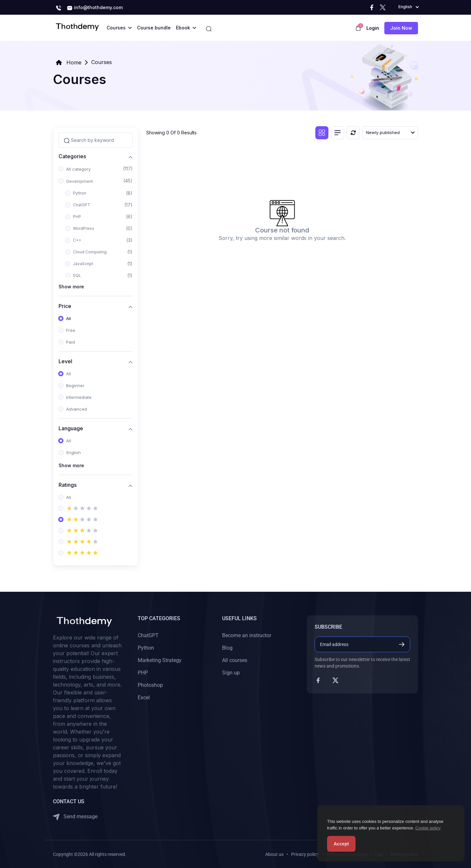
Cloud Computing (90, 252)
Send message (75, 817)
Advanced (77, 409)
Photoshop (150, 685)
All (69, 318)
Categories (72, 156)
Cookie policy (428, 828)
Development (80, 181)
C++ (77, 240)
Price (65, 306)
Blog (227, 648)
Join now (401, 28)
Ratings (68, 485)
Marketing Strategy (160, 660)
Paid (70, 342)
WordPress (84, 228)
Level (65, 361)
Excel (144, 698)
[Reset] (353, 133)
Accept (341, 844)
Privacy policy (305, 854)
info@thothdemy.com (95, 8)
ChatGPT (82, 205)
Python (80, 193)
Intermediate (79, 397)
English (74, 452)
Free (71, 330)
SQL (77, 275)
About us (274, 854)
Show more (71, 287)
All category (78, 169)
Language (71, 428)
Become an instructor (247, 635)
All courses (235, 660)
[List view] (338, 133)
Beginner (75, 385)
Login (373, 28)
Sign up (231, 673)
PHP (77, 217)
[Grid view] (322, 133)
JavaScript (83, 264)
